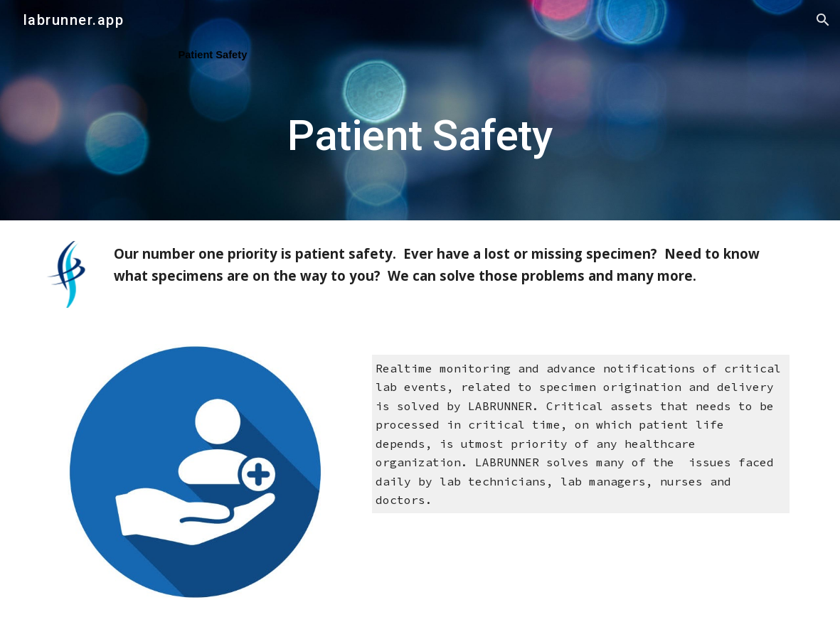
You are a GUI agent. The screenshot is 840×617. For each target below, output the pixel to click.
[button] (823, 20)
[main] (420, 110)
